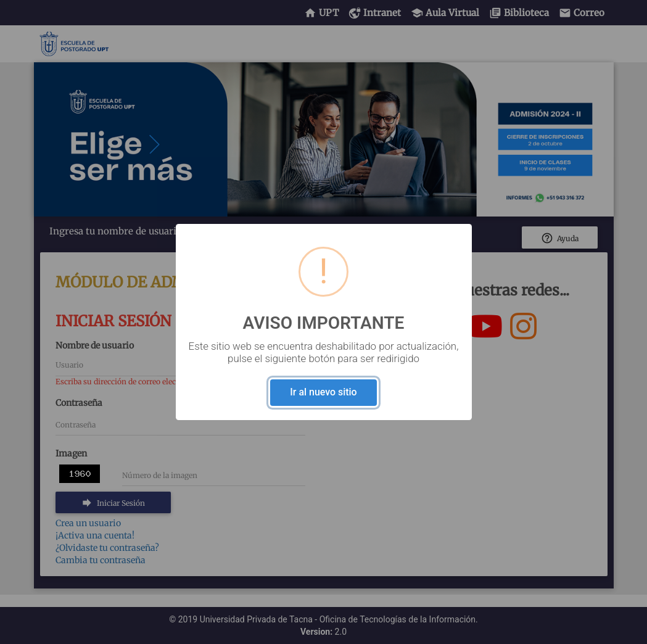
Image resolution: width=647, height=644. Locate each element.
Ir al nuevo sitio (323, 392)
